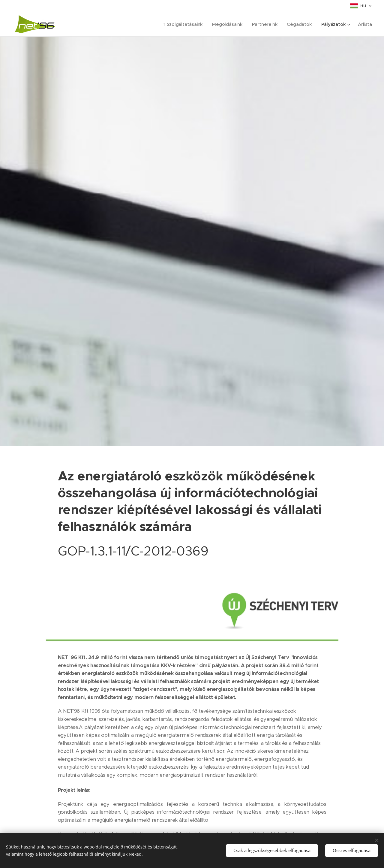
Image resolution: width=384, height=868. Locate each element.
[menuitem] (180, 24)
